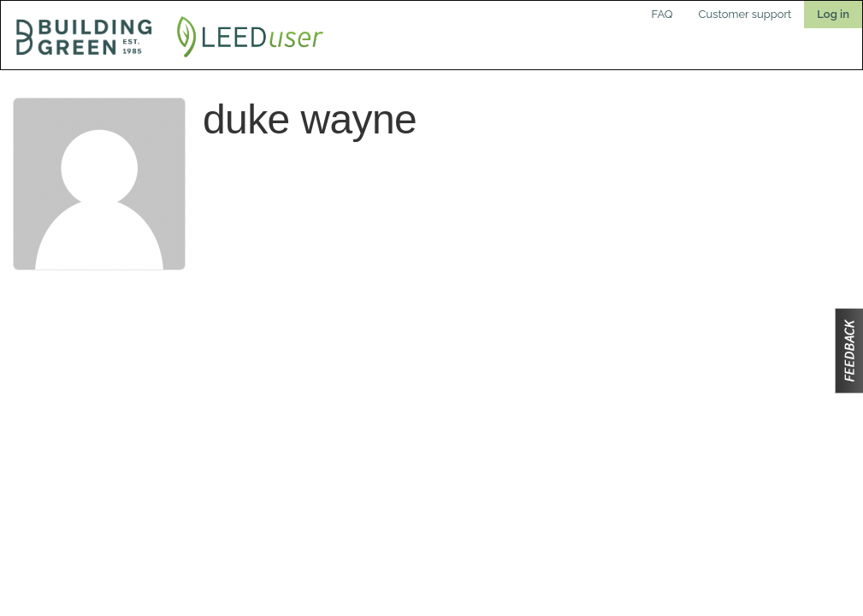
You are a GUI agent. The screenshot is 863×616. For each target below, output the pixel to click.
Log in (833, 14)
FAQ (662, 14)
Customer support (745, 14)
